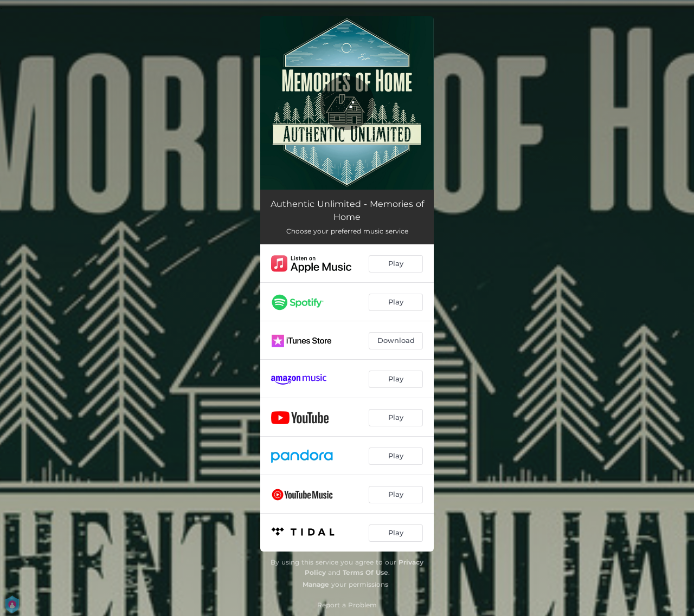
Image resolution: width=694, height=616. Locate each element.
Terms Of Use (365, 572)
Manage (316, 584)
